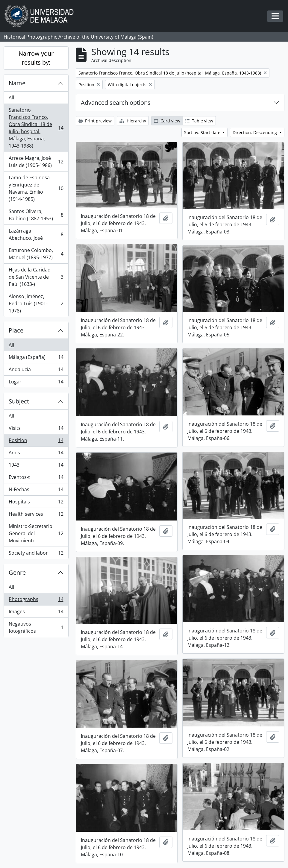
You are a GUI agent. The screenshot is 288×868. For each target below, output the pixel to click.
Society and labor (36, 554)
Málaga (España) (36, 358)
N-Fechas (36, 491)
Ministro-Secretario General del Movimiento (36, 533)
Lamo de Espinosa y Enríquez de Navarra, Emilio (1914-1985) (36, 188)
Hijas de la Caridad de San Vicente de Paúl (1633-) (36, 277)
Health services (36, 515)
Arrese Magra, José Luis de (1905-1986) (36, 162)
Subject (19, 401)
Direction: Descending (255, 132)
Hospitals (36, 503)
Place (16, 330)
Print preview (95, 121)
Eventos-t (36, 478)
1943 (36, 466)
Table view (199, 121)
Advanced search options (116, 103)
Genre (17, 572)
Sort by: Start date (203, 132)
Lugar (36, 383)
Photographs (36, 601)
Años (36, 454)
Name (17, 83)
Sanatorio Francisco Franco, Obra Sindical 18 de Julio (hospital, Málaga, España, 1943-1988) (36, 128)
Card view (167, 121)
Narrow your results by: (36, 58)
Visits (36, 429)
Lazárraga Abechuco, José (36, 234)
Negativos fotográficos (36, 627)
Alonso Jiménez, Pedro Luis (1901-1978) (36, 304)
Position (36, 442)
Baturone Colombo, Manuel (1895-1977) (36, 254)
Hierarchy (133, 121)
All (11, 98)
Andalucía (36, 371)
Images (36, 613)
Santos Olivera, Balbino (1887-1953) (36, 215)
